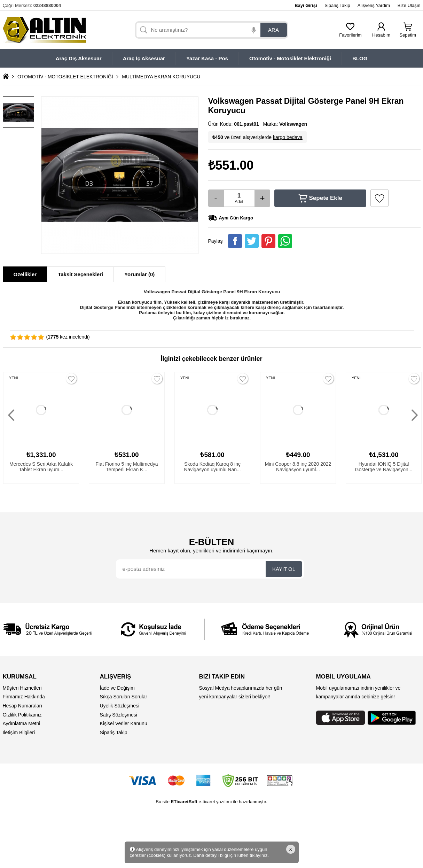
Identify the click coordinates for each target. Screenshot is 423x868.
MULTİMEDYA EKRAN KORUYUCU (161, 77)
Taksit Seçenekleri (80, 274)
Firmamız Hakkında (24, 697)
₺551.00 (231, 165)
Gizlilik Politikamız (22, 715)
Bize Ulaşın (409, 5)
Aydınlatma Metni (22, 723)
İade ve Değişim (117, 688)
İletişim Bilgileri (19, 733)
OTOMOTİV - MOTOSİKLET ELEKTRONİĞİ (65, 77)
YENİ (14, 378)
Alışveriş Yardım (374, 5)
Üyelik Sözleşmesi (120, 706)
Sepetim (408, 33)
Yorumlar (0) (139, 274)
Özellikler (25, 274)
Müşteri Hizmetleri (22, 688)
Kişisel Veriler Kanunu (124, 723)
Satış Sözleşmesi (119, 715)
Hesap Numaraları (23, 706)
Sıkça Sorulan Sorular (124, 697)
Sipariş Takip (337, 5)
